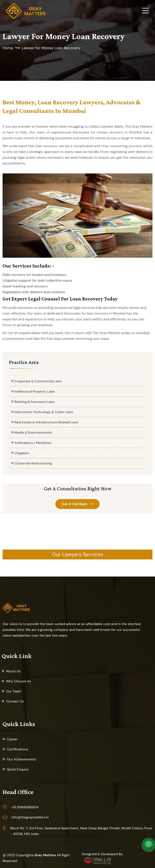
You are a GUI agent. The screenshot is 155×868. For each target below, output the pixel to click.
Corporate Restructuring (33, 463)
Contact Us (15, 701)
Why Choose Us (18, 681)
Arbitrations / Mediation (33, 443)
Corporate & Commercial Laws (38, 381)
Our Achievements (21, 759)
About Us (13, 671)
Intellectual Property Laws (35, 392)
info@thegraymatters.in (30, 817)
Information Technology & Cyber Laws (44, 412)
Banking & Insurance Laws (35, 402)
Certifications (18, 749)
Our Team (14, 691)
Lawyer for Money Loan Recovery (51, 48)
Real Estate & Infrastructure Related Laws (46, 422)
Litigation (22, 453)
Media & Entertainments (33, 433)
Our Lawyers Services (77, 554)
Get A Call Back (75, 504)
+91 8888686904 (25, 807)
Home (8, 48)
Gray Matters (45, 855)
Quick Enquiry (18, 769)
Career (12, 739)
